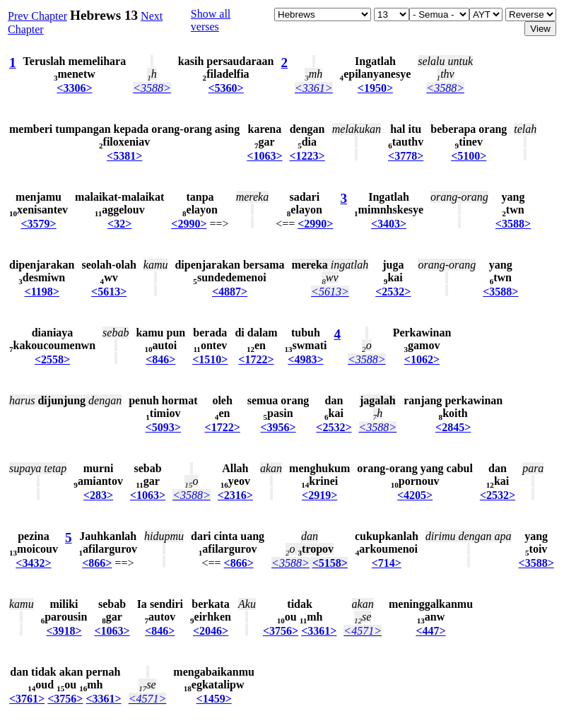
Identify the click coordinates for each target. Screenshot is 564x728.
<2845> (453, 427)
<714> (387, 563)
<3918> (64, 631)
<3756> (281, 631)
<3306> (74, 88)
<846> (160, 359)
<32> (119, 224)
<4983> (305, 359)
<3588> (152, 88)
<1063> (264, 156)
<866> (97, 563)
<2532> (393, 292)
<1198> (42, 292)
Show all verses (211, 20)
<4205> (415, 495)
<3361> (314, 88)
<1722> (256, 359)
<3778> (406, 156)
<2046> (211, 631)
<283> (98, 495)
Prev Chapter (37, 16)
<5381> (124, 156)
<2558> (52, 359)
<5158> (330, 563)
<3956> (278, 427)
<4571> (363, 631)
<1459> (214, 699)
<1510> (210, 359)
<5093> (163, 427)
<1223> (307, 156)
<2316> (235, 495)
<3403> (389, 224)
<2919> (319, 495)
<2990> (189, 224)
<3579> (38, 224)
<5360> (225, 88)
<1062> (422, 359)
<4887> (230, 292)
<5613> (109, 292)
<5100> (469, 156)
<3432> (33, 563)
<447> (430, 631)
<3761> (27, 699)
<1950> (375, 88)
